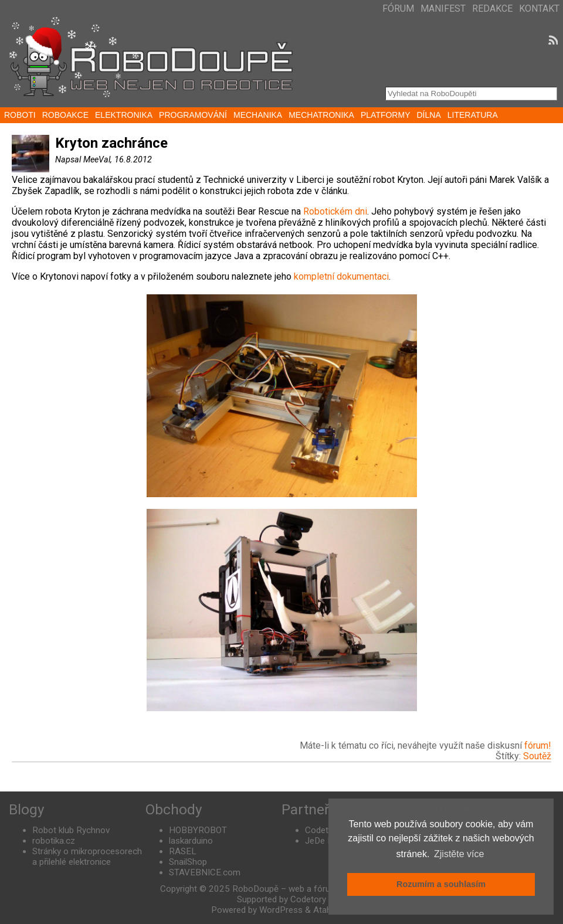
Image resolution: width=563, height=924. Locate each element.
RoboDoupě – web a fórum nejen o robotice (318, 889)
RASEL (183, 851)
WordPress (281, 910)
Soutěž (537, 756)
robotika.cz (54, 841)
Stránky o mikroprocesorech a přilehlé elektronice (87, 857)
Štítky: (509, 756)
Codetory (323, 830)
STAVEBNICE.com (205, 872)
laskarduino (191, 841)
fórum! (538, 745)
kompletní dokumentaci (341, 276)
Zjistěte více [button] (459, 854)
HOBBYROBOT (198, 830)
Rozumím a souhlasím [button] (441, 884)
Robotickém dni (334, 211)
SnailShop (188, 862)
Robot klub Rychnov (71, 830)
